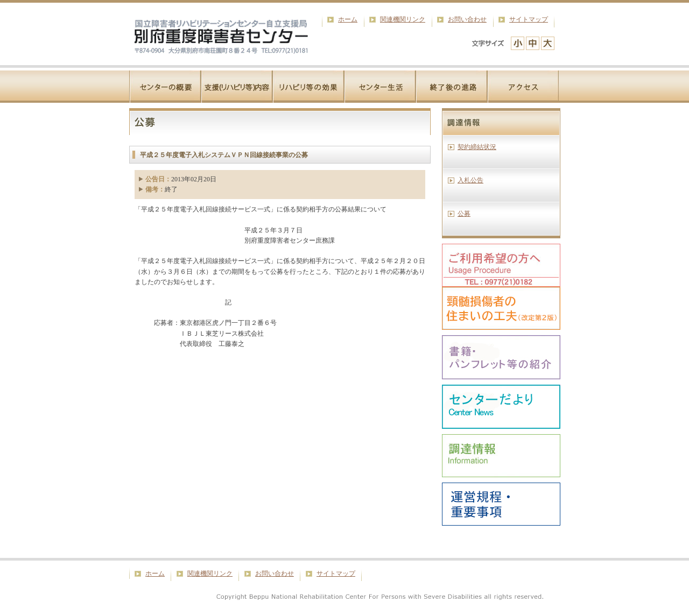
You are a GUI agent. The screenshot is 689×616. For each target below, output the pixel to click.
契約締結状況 (477, 147)
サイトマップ (529, 19)
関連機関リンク (403, 19)
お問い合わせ (467, 19)
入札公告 (470, 180)
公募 (464, 214)
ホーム (348, 19)
